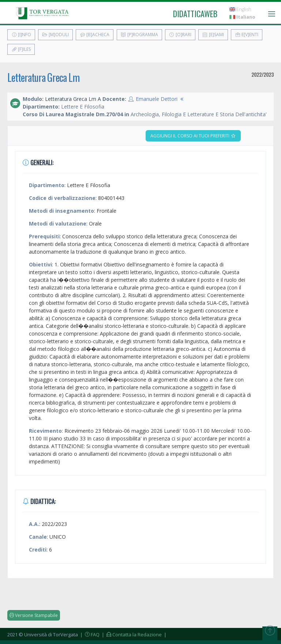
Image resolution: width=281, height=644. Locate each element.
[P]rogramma (139, 35)
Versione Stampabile (34, 615)
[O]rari (180, 35)
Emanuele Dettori (157, 99)
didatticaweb (195, 14)
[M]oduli (55, 35)
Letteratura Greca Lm (43, 77)
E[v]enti (247, 35)
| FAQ (89, 634)
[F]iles (21, 49)
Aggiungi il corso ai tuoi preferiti (193, 136)
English (240, 9)
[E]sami (213, 35)
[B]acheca (95, 35)
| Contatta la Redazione (131, 634)
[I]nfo (21, 35)
